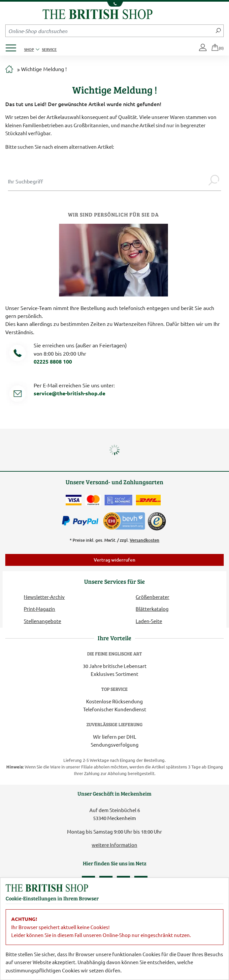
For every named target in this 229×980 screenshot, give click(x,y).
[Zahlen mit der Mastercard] (93, 500)
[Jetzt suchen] (218, 31)
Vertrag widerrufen (114, 560)
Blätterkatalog (152, 609)
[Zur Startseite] (9, 69)
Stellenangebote (42, 621)
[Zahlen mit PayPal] (82, 521)
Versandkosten (145, 540)
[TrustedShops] (157, 521)
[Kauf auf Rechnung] (118, 500)
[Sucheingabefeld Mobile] (109, 31)
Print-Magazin (39, 609)
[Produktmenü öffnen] (13, 46)
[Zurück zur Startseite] (98, 13)
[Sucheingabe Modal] (107, 181)
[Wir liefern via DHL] (148, 500)
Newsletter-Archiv (44, 597)
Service (49, 49)
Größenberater (152, 597)
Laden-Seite (149, 621)
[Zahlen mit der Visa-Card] (74, 500)
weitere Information (114, 845)
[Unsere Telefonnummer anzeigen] (114, 4)
